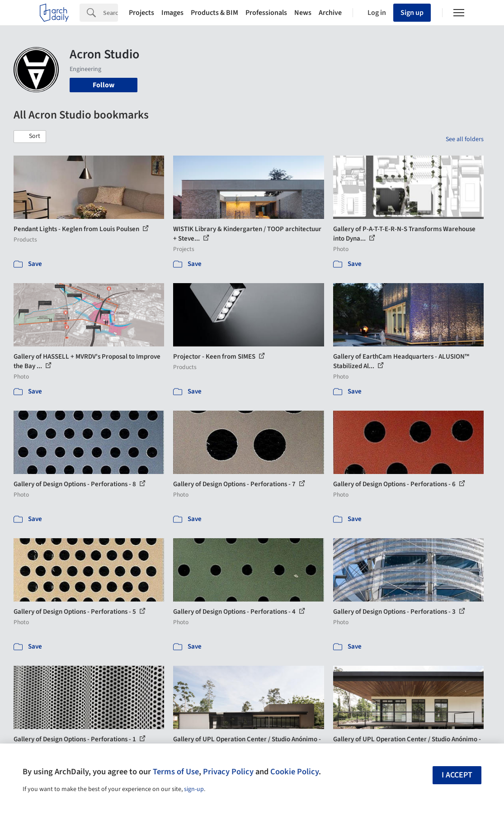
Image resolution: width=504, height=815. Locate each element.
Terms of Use (176, 772)
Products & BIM (214, 13)
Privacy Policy (228, 772)
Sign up (412, 13)
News (303, 13)
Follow (104, 85)
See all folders (465, 139)
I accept (457, 775)
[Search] (111, 13)
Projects (141, 13)
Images (172, 13)
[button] (30, 137)
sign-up (194, 789)
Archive (330, 13)
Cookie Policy (294, 772)
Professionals (266, 13)
